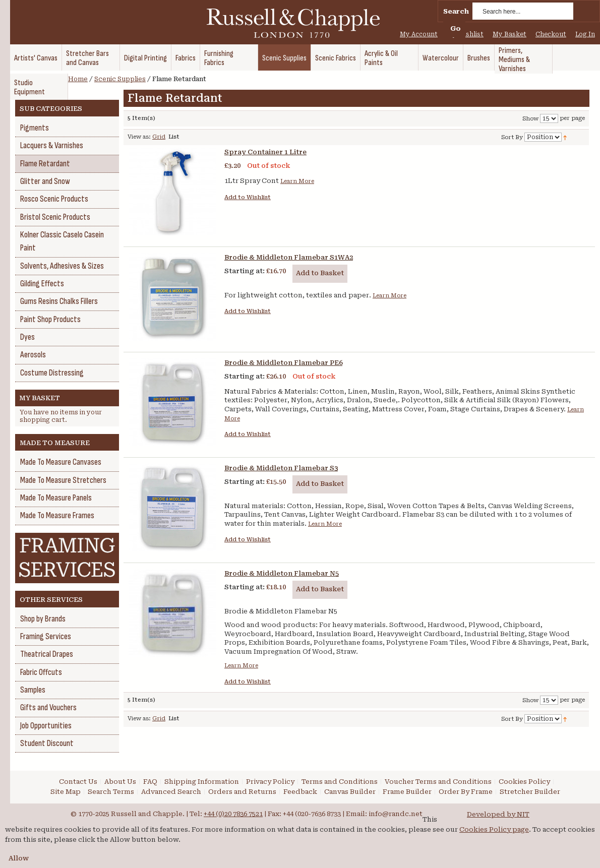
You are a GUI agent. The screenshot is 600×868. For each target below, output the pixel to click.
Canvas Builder (350, 792)
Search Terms (111, 792)
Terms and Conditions (340, 782)
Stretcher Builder (530, 792)
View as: (139, 137)
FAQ (150, 782)
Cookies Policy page (494, 829)
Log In (585, 34)
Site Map (66, 792)
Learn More (297, 181)
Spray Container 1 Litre (265, 152)
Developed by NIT (498, 814)
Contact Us (78, 782)
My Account (419, 34)
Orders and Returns (242, 792)
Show (530, 119)
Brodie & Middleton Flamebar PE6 (283, 363)
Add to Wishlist (248, 197)
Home (78, 79)
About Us (120, 782)
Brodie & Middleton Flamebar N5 (282, 573)
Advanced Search (171, 792)
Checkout (551, 34)
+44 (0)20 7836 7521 (233, 814)
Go (456, 28)
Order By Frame (466, 792)
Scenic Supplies (120, 79)
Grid (159, 137)
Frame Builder (407, 792)
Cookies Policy (524, 782)
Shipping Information (202, 782)
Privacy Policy (270, 782)
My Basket (509, 34)
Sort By (512, 137)
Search (456, 11)
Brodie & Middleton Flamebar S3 (281, 468)
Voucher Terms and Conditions (438, 782)
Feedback (300, 792)
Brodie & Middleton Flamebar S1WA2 (289, 257)
